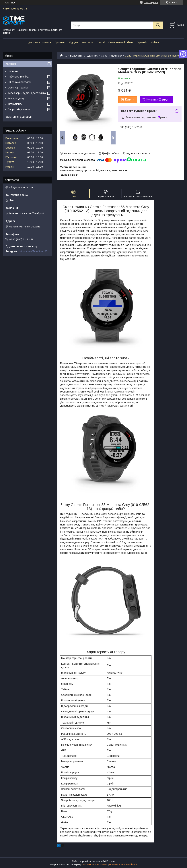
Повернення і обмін (121, 42)
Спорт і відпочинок (19, 109)
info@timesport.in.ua (21, 187)
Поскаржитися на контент (95, 865)
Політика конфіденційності (123, 865)
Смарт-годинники (112, 56)
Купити (130, 99)
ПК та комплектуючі (19, 82)
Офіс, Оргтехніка (18, 88)
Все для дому (16, 98)
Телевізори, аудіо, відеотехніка (27, 93)
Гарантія (142, 42)
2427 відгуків (151, 3)
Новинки (13, 71)
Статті (101, 42)
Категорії (11, 64)
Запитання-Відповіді (18, 117)
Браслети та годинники (84, 56)
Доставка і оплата (39, 42)
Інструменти (15, 104)
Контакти (87, 42)
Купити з (158, 100)
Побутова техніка (18, 77)
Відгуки (73, 42)
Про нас (60, 42)
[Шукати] (158, 25)
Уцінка (155, 42)
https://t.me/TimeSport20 (33, 251)
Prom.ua (111, 861)
